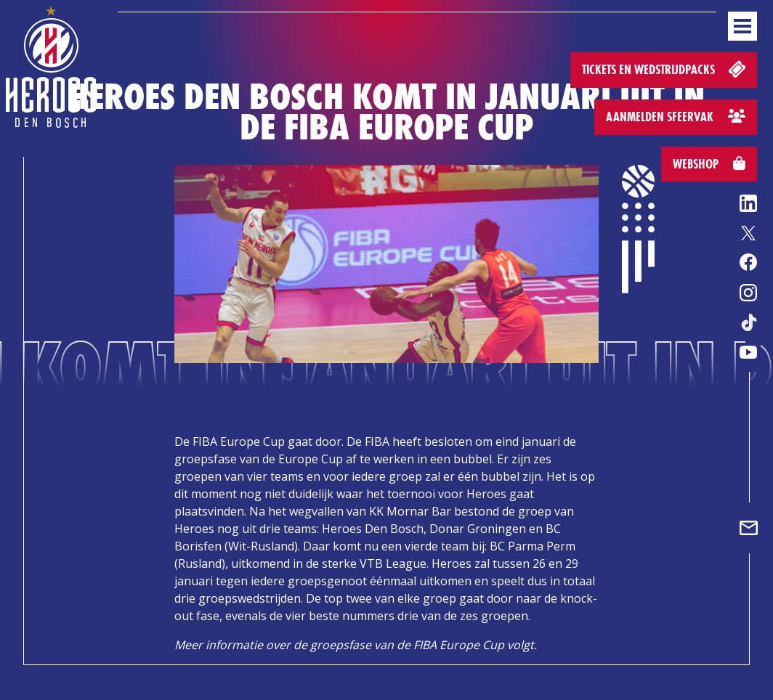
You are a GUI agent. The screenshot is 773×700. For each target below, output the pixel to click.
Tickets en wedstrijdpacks (665, 69)
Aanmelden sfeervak (676, 117)
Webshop (709, 164)
